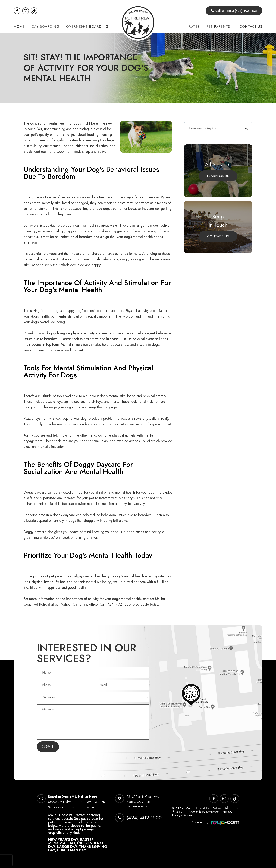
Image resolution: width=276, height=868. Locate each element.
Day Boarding (46, 27)
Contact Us (251, 27)
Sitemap (190, 815)
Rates (194, 27)
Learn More (218, 176)
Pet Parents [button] (219, 27)
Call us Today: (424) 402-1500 (234, 11)
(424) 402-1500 (144, 818)
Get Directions (136, 806)
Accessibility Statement (206, 812)
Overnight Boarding (87, 27)
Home (19, 27)
